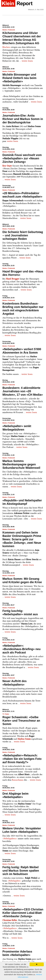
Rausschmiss (18, 780)
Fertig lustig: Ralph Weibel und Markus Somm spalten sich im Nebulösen (21, 871)
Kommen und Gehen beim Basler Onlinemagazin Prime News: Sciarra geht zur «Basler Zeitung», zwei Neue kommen (22, 539)
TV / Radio (6, 714)
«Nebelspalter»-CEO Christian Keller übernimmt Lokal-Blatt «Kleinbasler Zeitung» (23, 913)
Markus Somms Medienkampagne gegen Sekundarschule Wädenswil (21, 464)
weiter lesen (27, 61)
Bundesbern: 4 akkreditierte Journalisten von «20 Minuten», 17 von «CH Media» (23, 391)
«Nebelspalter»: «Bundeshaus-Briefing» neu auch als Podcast (22, 649)
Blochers (6, 47)
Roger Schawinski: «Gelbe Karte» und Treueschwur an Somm (21, 721)
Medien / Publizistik (9, 30)
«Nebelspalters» (10, 839)
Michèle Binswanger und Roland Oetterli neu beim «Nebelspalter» (19, 78)
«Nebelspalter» (14, 881)
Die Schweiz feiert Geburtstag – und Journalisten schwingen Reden (23, 235)
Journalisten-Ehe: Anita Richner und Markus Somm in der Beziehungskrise (23, 119)
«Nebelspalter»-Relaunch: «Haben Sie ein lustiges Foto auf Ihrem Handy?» (22, 759)
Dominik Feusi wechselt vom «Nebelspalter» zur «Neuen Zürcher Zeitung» (22, 158)
